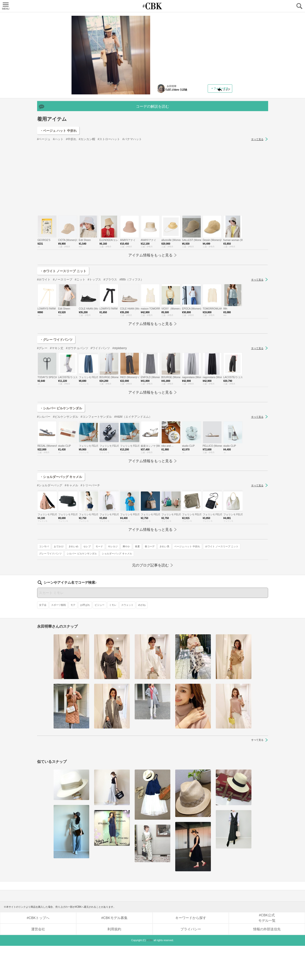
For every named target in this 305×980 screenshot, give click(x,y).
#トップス (94, 344)
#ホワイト (44, 344)
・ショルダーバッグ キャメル (61, 542)
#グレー (42, 413)
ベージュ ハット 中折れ (173, 141)
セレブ (207, 127)
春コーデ (201, 134)
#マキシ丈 (57, 413)
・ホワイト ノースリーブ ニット (63, 336)
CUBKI (153, 6)
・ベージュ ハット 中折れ (58, 196)
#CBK (150, 974)
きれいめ (194, 127)
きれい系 (216, 134)
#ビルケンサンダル (65, 482)
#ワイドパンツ (100, 413)
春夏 (189, 134)
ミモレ (113, 639)
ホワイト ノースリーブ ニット (207, 141)
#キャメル (71, 550)
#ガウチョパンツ (77, 413)
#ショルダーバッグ (50, 550)
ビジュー (100, 639)
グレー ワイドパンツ (171, 149)
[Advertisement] (153, 243)
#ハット (58, 204)
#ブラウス (110, 344)
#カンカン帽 (87, 204)
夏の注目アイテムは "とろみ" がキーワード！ (194, 46)
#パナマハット (132, 204)
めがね (142, 639)
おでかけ (179, 127)
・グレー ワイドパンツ (56, 405)
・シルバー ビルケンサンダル (61, 473)
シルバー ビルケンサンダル (202, 149)
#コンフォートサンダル (96, 482)
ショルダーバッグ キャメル (175, 156)
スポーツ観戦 (58, 639)
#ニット (80, 344)
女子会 (43, 639)
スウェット (127, 639)
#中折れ (71, 204)
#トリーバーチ (90, 550)
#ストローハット (109, 204)
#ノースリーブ (63, 344)
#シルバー (44, 482)
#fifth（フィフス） (131, 344)
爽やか (178, 134)
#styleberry (120, 413)
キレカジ (164, 134)
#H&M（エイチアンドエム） (133, 482)
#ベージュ (44, 204)
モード (220, 127)
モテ (73, 639)
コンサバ (164, 127)
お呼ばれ (85, 639)
